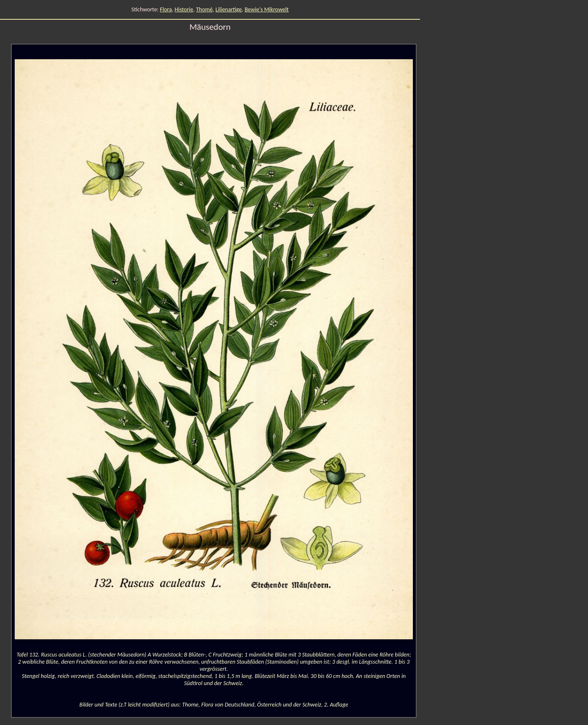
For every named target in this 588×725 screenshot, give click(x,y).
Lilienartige (229, 9)
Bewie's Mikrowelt (266, 9)
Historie (184, 9)
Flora (166, 9)
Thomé (205, 9)
